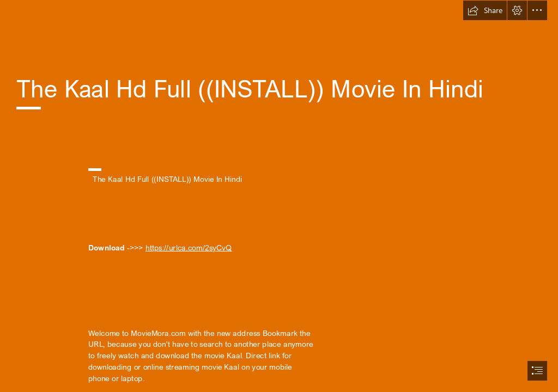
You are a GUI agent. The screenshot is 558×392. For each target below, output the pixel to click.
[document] (279, 196)
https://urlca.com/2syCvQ (189, 247)
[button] (485, 10)
